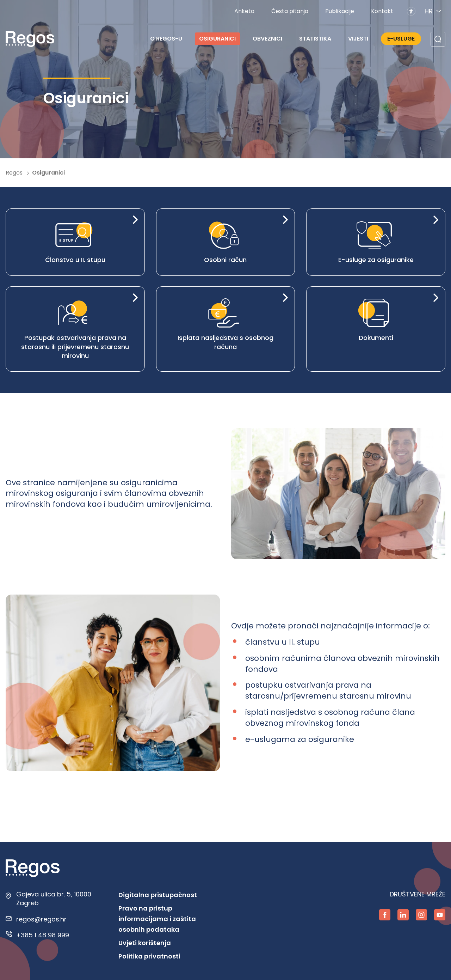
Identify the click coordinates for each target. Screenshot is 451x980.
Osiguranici (217, 39)
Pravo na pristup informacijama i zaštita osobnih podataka (157, 919)
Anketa (244, 11)
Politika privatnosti (149, 956)
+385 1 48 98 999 (43, 935)
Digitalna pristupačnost (158, 895)
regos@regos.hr (41, 919)
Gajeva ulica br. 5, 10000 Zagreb (54, 899)
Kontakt (382, 11)
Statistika (315, 39)
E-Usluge (401, 39)
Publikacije (340, 11)
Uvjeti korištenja (145, 943)
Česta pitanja (290, 11)
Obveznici (267, 39)
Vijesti (358, 39)
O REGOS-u (166, 39)
